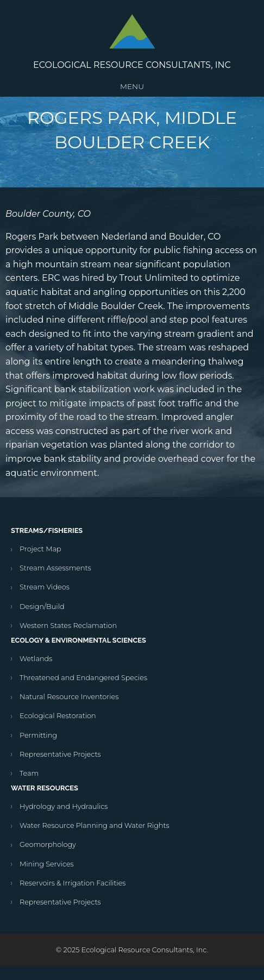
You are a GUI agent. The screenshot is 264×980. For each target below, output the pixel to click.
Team (29, 773)
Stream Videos (45, 587)
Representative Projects (60, 754)
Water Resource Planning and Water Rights (95, 825)
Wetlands (36, 659)
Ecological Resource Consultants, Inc (132, 65)
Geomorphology (48, 844)
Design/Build (42, 607)
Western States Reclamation (68, 626)
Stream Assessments (55, 568)
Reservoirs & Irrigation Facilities (73, 883)
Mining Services (47, 864)
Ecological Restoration (58, 716)
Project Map (40, 549)
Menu (132, 86)
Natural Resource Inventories (69, 697)
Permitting (38, 735)
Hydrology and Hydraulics (64, 806)
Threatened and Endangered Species (83, 678)
